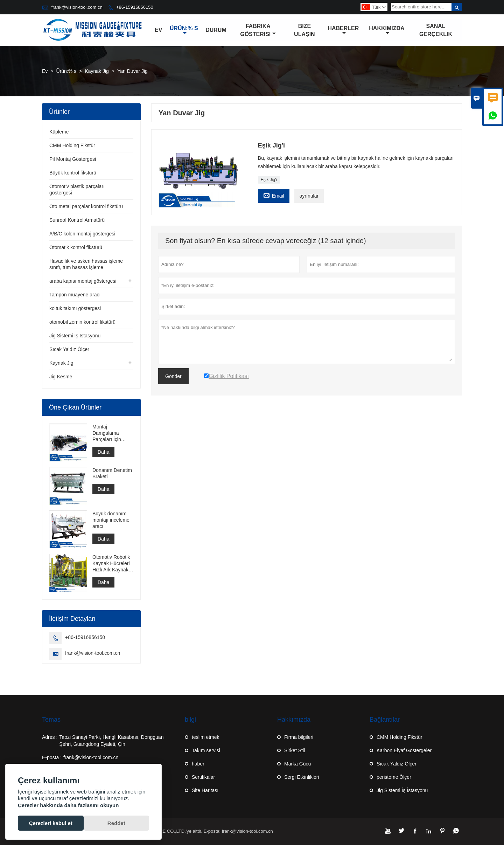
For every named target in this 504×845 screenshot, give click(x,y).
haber (198, 764)
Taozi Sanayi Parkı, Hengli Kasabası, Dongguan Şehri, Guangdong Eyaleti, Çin (111, 741)
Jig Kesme (61, 377)
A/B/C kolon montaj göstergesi (82, 234)
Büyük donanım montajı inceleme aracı (111, 520)
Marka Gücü (297, 764)
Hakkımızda (387, 30)
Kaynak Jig (97, 71)
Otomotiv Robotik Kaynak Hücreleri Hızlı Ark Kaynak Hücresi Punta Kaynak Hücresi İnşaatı (111, 564)
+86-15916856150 (135, 7)
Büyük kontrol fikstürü (73, 173)
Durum (216, 30)
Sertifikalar (203, 777)
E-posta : (52, 757)
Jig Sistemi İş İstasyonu (75, 336)
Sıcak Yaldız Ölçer (69, 349)
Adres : (50, 737)
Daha (103, 452)
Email (274, 195)
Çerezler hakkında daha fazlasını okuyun (68, 805)
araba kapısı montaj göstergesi (83, 281)
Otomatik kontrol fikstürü (76, 247)
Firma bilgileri (299, 737)
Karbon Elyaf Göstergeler (404, 750)
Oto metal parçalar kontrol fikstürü (86, 206)
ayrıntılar (309, 196)
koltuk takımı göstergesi (75, 308)
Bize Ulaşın (304, 30)
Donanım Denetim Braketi (112, 473)
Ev (158, 30)
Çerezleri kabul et (51, 823)
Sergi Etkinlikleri (302, 777)
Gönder (173, 376)
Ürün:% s (184, 30)
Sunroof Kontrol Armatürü (77, 220)
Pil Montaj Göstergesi (73, 159)
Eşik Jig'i (269, 180)
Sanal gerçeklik (436, 30)
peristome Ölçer (394, 777)
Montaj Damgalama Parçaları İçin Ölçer (107, 433)
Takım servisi (206, 750)
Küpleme (59, 132)
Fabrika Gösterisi (258, 30)
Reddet (116, 823)
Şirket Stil (295, 750)
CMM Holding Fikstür (72, 145)
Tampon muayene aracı (75, 295)
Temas (51, 720)
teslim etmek (206, 737)
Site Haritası (205, 790)
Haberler (343, 30)
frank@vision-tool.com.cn (77, 7)
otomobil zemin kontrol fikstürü (82, 322)
